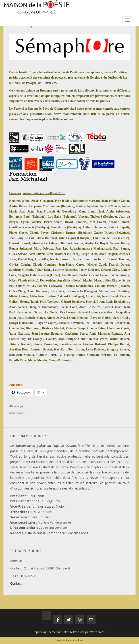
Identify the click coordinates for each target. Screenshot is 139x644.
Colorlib (67, 632)
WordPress (97, 632)
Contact (16, 583)
